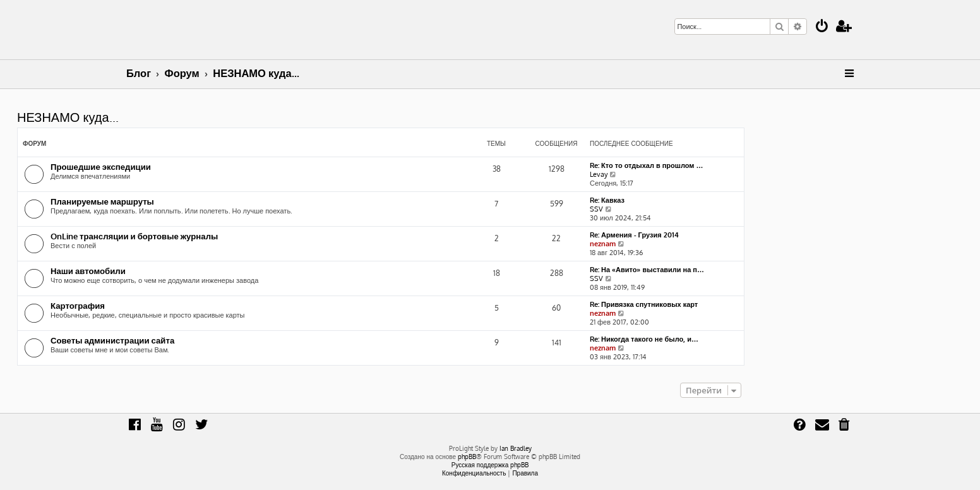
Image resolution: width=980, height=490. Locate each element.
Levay (599, 174)
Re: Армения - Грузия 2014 (634, 235)
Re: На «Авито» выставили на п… (647, 270)
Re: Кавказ (607, 200)
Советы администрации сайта (112, 340)
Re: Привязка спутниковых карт (644, 304)
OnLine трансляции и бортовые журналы (134, 236)
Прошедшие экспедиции (101, 166)
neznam (603, 244)
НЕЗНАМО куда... (68, 117)
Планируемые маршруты (102, 201)
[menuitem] (822, 27)
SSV (596, 209)
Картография (78, 305)
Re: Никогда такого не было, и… (644, 339)
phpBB (467, 457)
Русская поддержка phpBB (490, 465)
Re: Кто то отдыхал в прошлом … (647, 165)
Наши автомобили (88, 271)
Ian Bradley (516, 448)
